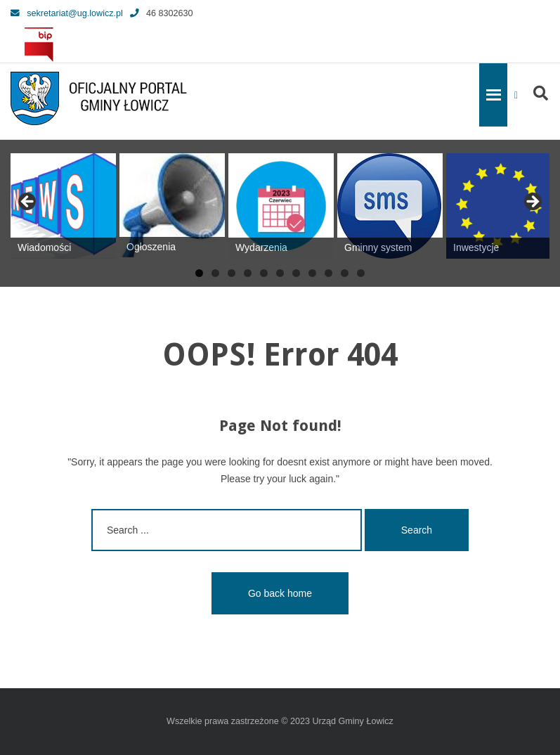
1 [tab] (199, 273)
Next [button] (532, 202)
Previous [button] (28, 202)
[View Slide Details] (63, 206)
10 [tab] (345, 273)
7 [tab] (296, 273)
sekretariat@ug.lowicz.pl (67, 13)
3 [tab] (232, 273)
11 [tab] (361, 273)
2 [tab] (215, 273)
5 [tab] (264, 273)
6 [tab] (280, 273)
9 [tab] (328, 273)
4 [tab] (248, 273)
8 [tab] (312, 273)
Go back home (280, 593)
